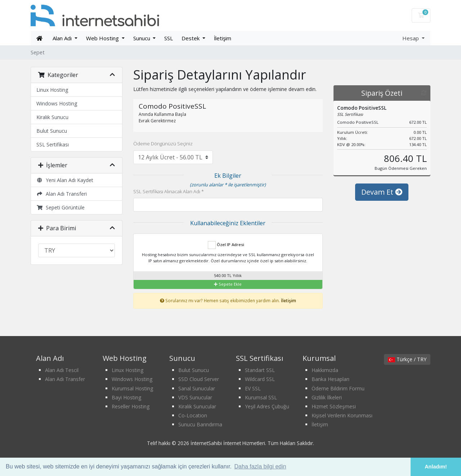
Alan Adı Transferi (62, 194)
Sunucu (142, 38)
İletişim (223, 38)
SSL (169, 38)
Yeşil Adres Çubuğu (267, 406)
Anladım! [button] (436, 467)
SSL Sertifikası (53, 144)
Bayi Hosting (126, 397)
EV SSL (253, 388)
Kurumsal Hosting (132, 388)
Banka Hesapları (330, 379)
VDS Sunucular (195, 397)
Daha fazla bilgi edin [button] (260, 466)
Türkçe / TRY (407, 359)
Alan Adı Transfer (65, 379)
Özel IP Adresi (226, 245)
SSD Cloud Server (199, 379)
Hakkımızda (325, 370)
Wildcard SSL (260, 379)
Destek (191, 38)
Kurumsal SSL (261, 397)
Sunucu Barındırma (200, 424)
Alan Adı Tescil (62, 370)
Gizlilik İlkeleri (327, 397)
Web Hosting (103, 38)
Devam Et (382, 192)
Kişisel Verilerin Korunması (342, 415)
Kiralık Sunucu (52, 117)
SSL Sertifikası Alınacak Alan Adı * (169, 191)
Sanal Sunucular (197, 388)
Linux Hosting (52, 90)
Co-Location (193, 415)
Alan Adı (63, 38)
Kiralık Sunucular (197, 406)
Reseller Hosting (131, 406)
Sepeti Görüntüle (61, 207)
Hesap (411, 38)
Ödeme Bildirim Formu (338, 388)
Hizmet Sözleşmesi (334, 406)
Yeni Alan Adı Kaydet (65, 180)
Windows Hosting (57, 103)
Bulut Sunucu (52, 131)
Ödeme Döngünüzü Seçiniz (163, 144)
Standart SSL (260, 370)
